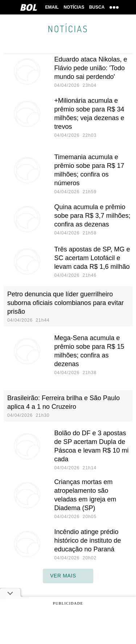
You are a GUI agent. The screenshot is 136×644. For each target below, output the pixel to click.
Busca (97, 7)
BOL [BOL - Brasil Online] (28, 7)
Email (51, 7)
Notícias (74, 7)
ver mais (68, 576)
